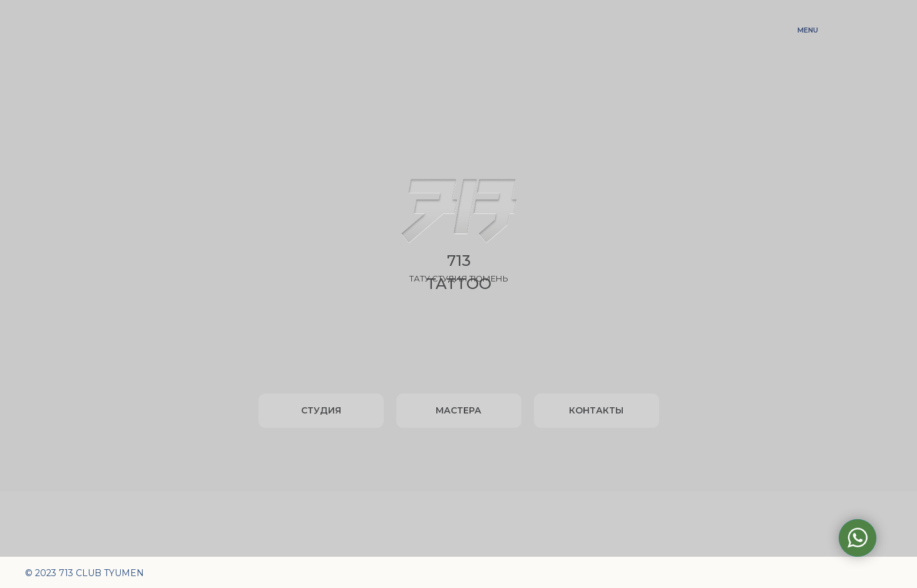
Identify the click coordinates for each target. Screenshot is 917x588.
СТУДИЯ (321, 410)
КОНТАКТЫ (596, 410)
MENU (808, 30)
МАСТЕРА (458, 410)
